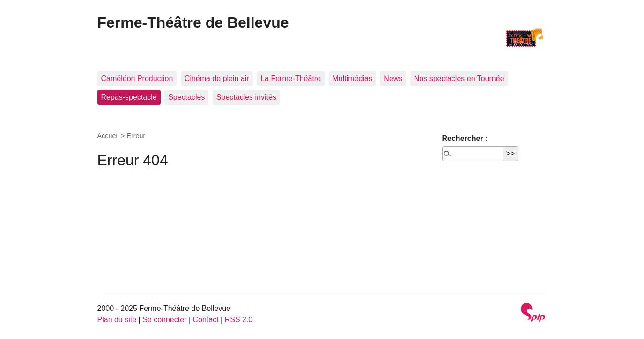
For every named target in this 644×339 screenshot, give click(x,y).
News (393, 78)
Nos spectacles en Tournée (459, 78)
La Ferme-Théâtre (291, 78)
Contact (205, 320)
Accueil (108, 136)
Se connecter (164, 320)
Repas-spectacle (129, 97)
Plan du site (117, 320)
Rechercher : (465, 138)
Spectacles (186, 97)
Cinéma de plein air (217, 78)
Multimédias (352, 78)
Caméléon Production (137, 78)
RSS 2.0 (239, 320)
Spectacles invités (246, 97)
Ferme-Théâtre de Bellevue (193, 22)
